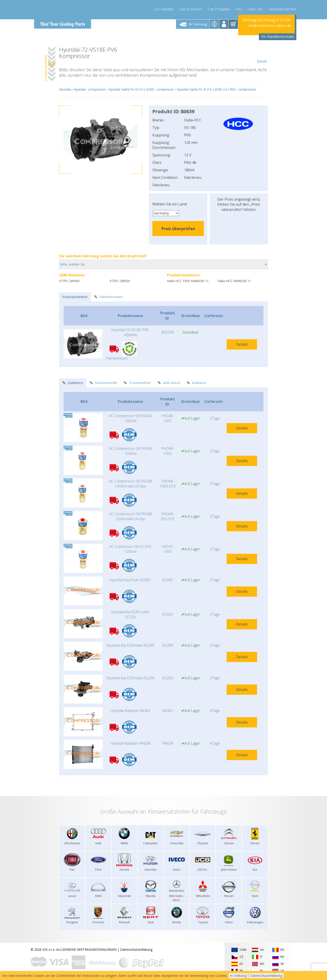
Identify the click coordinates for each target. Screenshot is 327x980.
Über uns (255, 9)
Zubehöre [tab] (73, 383)
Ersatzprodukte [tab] (75, 297)
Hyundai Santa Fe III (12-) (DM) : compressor (141, 89)
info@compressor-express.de (270, 26)
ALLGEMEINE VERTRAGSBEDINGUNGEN (86, 949)
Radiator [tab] (197, 383)
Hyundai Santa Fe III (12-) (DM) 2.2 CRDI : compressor (216, 89)
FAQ (239, 9)
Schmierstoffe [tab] (103, 383)
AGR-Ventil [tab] (169, 383)
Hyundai (65, 89)
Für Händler (164, 9)
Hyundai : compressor (90, 89)
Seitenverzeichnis (282, 9)
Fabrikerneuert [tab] (109, 297)
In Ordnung (238, 976)
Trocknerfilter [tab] (137, 383)
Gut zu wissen (191, 9)
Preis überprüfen (178, 229)
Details (242, 344)
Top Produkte (219, 9)
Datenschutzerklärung (136, 949)
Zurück (262, 55)
